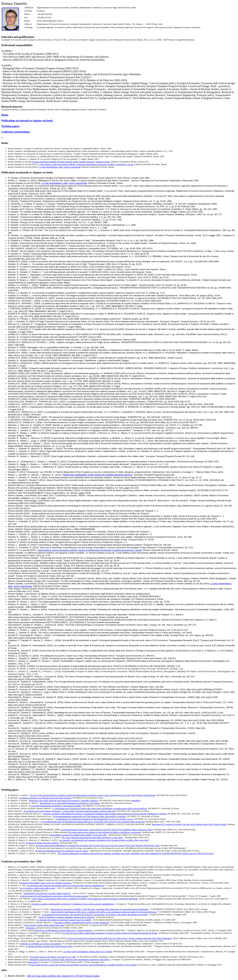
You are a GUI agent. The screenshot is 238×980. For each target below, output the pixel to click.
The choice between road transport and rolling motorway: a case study (92, 837)
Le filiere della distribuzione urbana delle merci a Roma (88, 951)
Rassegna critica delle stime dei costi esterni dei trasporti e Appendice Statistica (64, 800)
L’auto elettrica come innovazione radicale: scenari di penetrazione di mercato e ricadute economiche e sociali (86, 164)
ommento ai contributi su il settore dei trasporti (41, 944)
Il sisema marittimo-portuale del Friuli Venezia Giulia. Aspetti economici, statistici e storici (71, 162)
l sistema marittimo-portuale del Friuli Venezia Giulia (49, 946)
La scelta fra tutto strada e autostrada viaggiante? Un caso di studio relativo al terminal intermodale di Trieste (109, 933)
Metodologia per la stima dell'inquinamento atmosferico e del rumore (70, 803)
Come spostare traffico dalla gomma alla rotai (44, 925)
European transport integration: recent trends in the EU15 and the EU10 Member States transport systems (107, 830)
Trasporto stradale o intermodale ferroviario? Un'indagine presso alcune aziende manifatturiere (73, 904)
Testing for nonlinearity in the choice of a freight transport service (97, 475)
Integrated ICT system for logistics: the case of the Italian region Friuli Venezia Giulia (189, 824)
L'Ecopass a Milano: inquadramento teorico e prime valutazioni (81, 922)
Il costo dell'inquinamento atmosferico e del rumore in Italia (55, 806)
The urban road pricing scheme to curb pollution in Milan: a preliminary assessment (105, 832)
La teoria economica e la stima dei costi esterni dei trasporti (45, 798)
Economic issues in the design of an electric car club (53, 957)
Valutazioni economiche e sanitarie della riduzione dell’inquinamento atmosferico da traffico (69, 959)
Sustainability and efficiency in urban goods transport (47, 893)
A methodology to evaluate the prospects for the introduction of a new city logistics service (94, 819)
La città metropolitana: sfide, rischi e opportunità (60, 167)
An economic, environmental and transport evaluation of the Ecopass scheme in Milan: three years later (104, 840)
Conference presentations (16, 132)
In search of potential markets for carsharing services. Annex (62, 851)
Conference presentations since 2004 (21, 861)
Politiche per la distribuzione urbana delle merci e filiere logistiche (63, 930)
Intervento (33, 962)
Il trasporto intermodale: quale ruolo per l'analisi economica (45, 883)
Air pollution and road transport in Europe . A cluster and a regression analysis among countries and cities (70, 811)
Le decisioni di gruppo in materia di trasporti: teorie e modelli (64, 920)
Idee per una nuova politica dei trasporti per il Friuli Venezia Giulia (63, 976)
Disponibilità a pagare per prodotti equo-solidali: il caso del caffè (78, 835)
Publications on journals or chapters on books (27, 121)
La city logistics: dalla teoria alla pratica (37, 888)
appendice (136, 800)
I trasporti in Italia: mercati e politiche (42, 843)
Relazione (30, 928)
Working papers (10, 126)
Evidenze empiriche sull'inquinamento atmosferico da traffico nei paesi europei (54, 896)
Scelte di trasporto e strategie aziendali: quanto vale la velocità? (67, 917)
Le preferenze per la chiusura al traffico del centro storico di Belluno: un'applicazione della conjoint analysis (100, 808)
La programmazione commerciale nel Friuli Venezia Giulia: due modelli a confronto (89, 816)
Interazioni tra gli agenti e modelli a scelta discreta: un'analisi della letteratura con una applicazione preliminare (99, 909)
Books (5, 115)
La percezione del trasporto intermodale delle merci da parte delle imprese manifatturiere (66, 885)
